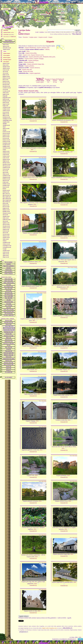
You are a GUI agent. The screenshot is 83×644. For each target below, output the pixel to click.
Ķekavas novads (6, 137)
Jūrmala (4, 130)
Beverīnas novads (6, 83)
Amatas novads (6, 70)
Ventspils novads (6, 251)
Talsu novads (5, 233)
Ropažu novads (6, 205)
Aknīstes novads (6, 63)
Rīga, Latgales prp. (7, 197)
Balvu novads (5, 80)
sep (61, 82)
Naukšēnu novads (6, 168)
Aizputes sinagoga (39, 59)
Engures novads (6, 104)
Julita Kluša (44, 99)
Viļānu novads (6, 255)
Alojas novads (6, 65)
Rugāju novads (6, 208)
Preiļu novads (6, 182)
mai (48, 82)
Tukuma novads (6, 236)
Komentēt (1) (33, 348)
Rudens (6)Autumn (61, 80)
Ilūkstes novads (6, 115)
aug (56, 82)
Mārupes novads (6, 163)
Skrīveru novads (6, 224)
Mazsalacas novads (7, 164)
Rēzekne (4, 189)
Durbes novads (6, 102)
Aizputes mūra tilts (27, 70)
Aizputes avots (26, 55)
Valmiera (5, 241)
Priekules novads (6, 184)
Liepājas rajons (33, 37)
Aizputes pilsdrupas (33, 60)
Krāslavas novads (6, 141)
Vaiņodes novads (6, 238)
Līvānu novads (6, 155)
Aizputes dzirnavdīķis (31, 53)
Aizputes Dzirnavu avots (37, 55)
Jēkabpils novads (6, 125)
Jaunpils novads (6, 122)
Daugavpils (5, 96)
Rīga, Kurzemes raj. (7, 195)
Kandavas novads (6, 132)
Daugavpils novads (7, 98)
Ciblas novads (6, 93)
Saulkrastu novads (7, 220)
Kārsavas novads (6, 133)
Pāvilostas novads (6, 179)
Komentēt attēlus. (34, 91)
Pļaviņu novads (6, 181)
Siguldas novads (6, 223)
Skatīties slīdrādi (23, 91)
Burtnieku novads (6, 86)
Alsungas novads (6, 67)
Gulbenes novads (6, 111)
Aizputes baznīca (29, 59)
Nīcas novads (5, 171)
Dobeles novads (6, 99)
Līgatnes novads (6, 151)
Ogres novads (5, 172)
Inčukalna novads (6, 117)
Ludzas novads (6, 158)
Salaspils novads (6, 216)
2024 (71, 395)
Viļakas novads (6, 254)
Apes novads (5, 72)
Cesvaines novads (6, 91)
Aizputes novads (6, 49)
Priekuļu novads (6, 185)
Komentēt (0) (33, 121)
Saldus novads (6, 218)
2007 (42, 119)
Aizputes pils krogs (28, 71)
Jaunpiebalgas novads (7, 120)
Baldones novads (6, 76)
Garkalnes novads (6, 107)
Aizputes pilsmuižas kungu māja (35, 64)
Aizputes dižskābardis (30, 48)
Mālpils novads (6, 161)
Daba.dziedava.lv (9, 37)
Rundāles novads (6, 211)
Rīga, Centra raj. (6, 194)
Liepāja (4, 150)
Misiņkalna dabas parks (49, 57)
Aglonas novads (6, 46)
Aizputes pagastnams (35, 73)
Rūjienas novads (6, 210)
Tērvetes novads (6, 234)
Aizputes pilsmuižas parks (36, 57)
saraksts (9, 32)
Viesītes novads (6, 252)
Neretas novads (6, 169)
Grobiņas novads (6, 109)
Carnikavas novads (7, 88)
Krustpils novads (6, 145)
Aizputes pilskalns (29, 66)
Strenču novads (6, 231)
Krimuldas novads (6, 143)
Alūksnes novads (6, 68)
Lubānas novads (6, 156)
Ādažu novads (6, 45)
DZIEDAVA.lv (44, 2)
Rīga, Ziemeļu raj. (6, 202)
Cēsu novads (5, 89)
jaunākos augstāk (40, 82)
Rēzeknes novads (6, 190)
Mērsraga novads (6, 166)
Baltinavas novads (6, 78)
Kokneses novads (6, 140)
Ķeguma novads (6, 135)
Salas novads (5, 215)
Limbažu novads (6, 153)
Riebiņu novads (6, 192)
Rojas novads (5, 203)
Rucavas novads (6, 207)
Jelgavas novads (6, 128)
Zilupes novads (6, 257)
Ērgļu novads (5, 106)
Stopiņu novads (6, 229)
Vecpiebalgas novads (7, 246)
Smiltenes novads (6, 228)
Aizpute (50, 37)
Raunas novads (6, 187)
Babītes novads (6, 75)
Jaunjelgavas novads (7, 119)
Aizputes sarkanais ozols (43, 48)
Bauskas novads (6, 81)
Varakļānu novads (6, 242)
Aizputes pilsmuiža (29, 62)
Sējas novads (5, 221)
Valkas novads (6, 239)
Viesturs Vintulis (74, 242)
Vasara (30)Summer (55, 80)
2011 (36, 370)
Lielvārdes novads (6, 148)
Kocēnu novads (6, 138)
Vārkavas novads (6, 244)
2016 (40, 177)
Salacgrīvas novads (7, 213)
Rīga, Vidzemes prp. (7, 198)
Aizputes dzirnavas (35, 68)
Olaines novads (6, 174)
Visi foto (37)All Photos (40, 79)
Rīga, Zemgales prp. (7, 200)
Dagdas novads (6, 94)
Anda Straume (43, 352)
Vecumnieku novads (7, 247)
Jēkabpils (5, 124)
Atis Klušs (75, 98)
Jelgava (4, 127)
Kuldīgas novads (6, 146)
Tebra (28, 51)
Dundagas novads (6, 101)
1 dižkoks (47, 49)
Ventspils (5, 249)
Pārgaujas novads (6, 177)
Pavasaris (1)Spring (48, 80)
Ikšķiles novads (6, 114)
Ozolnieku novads (6, 176)
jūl (54, 82)
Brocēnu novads (6, 85)
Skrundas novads (6, 226)
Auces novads (6, 73)
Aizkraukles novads (7, 48)
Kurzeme (25, 37)
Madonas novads (6, 159)
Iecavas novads (6, 112)
